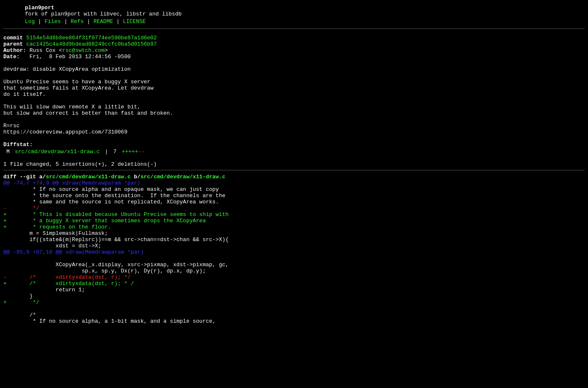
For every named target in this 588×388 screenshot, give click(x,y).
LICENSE (135, 24)
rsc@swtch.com (83, 57)
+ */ (21, 356)
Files (53, 24)
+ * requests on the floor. (57, 266)
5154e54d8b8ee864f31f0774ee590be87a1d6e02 (92, 41)
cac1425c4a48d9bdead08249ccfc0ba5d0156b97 (92, 49)
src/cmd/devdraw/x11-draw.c (57, 178)
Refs (77, 24)
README (103, 24)
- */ (21, 243)
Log (30, 24)
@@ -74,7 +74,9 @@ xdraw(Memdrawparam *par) (72, 213)
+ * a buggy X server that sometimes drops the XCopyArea (105, 258)
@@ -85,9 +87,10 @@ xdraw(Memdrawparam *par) (73, 296)
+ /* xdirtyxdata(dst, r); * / (69, 334)
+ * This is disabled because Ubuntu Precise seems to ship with (116, 251)
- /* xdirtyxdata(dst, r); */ (67, 326)
